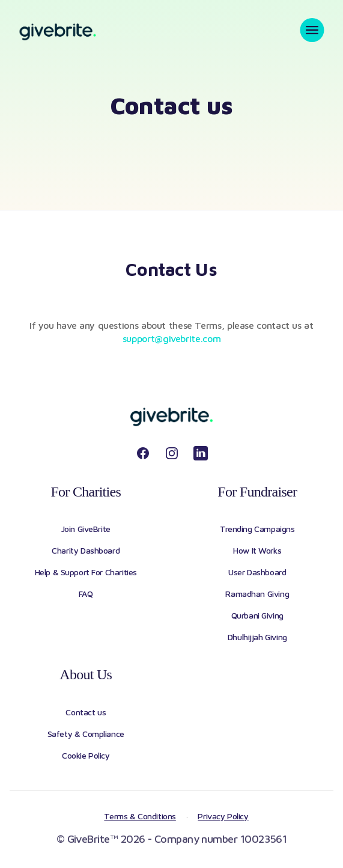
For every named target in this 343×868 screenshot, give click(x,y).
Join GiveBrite (86, 529)
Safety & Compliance (86, 734)
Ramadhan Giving (257, 594)
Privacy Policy (223, 816)
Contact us (86, 712)
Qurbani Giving (257, 615)
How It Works (257, 550)
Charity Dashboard (86, 550)
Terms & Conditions (140, 816)
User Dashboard (257, 572)
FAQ (86, 594)
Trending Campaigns (257, 529)
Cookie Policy (86, 755)
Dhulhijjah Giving (257, 637)
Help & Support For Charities (86, 572)
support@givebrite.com (171, 338)
